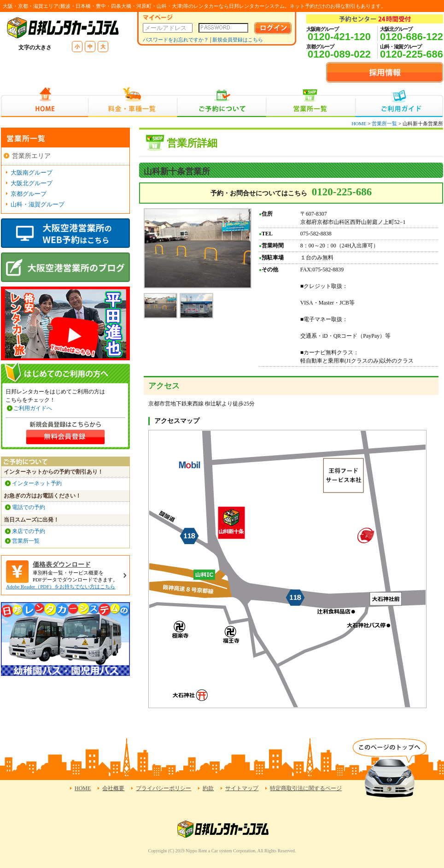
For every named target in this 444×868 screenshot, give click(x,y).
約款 (208, 788)
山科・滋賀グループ (38, 204)
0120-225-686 (412, 54)
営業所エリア (31, 156)
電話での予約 (29, 507)
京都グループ (29, 194)
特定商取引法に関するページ (306, 788)
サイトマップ (242, 788)
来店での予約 (29, 531)
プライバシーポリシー (164, 788)
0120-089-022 (339, 54)
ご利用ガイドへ (33, 408)
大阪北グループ (32, 183)
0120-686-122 (412, 37)
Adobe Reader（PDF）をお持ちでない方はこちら (61, 586)
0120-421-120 (339, 37)
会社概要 (113, 788)
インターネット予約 (37, 483)
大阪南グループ (32, 173)
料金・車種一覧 (133, 102)
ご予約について (222, 102)
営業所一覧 (311, 102)
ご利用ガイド (399, 102)
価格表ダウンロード (62, 565)
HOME (44, 102)
